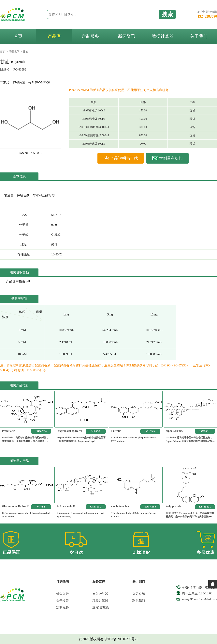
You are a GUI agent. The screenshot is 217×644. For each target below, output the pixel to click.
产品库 (54, 36)
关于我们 (199, 36)
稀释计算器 (100, 601)
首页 (18, 36)
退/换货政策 (101, 607)
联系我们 (139, 601)
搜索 (167, 14)
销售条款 (63, 594)
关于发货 (63, 601)
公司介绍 (139, 594)
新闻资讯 (127, 36)
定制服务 (90, 36)
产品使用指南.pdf (18, 281)
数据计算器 (163, 36)
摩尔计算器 (100, 594)
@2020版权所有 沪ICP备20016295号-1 (108, 639)
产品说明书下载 (121, 158)
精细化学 (14, 51)
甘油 (25, 51)
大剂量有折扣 (167, 158)
